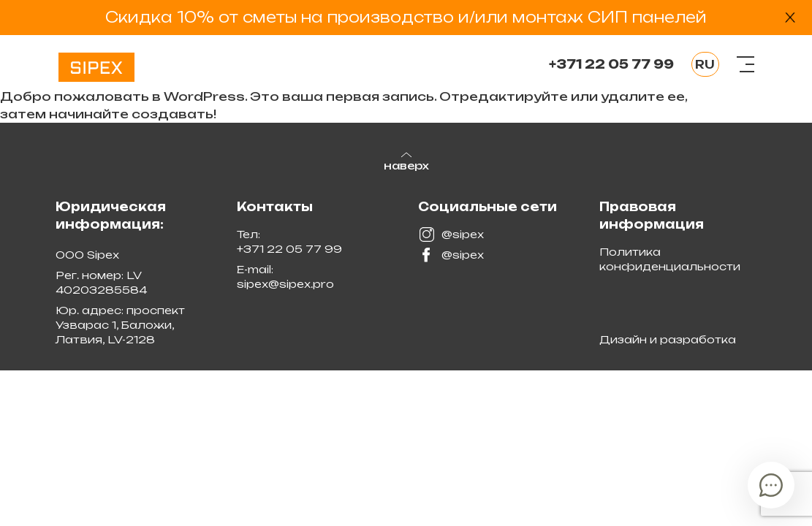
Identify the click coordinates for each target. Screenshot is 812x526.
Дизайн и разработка (668, 339)
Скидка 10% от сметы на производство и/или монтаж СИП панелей (406, 17)
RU (705, 64)
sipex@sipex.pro (285, 284)
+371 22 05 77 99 (611, 64)
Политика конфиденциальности (670, 259)
